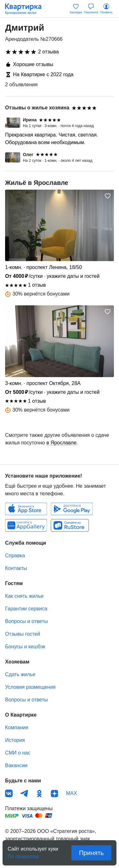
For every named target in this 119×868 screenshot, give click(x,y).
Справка (15, 556)
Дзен (55, 793)
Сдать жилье (20, 674)
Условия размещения (30, 687)
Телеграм (24, 793)
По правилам (23, 855)
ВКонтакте (9, 793)
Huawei (26, 525)
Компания (17, 727)
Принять (91, 853)
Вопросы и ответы (26, 621)
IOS (26, 509)
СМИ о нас (18, 753)
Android (72, 509)
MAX (72, 793)
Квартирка (26, 9)
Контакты (16, 568)
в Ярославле (61, 443)
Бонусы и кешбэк (25, 647)
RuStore (70, 525)
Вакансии (16, 765)
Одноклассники (39, 793)
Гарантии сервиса (26, 609)
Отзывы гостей (23, 634)
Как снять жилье (24, 596)
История (15, 740)
